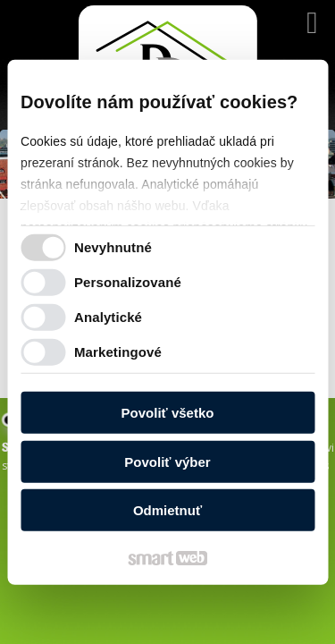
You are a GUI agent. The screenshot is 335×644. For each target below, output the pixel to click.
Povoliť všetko (168, 413)
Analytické (108, 316)
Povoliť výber (167, 461)
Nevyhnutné (113, 246)
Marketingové (118, 351)
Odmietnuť (167, 510)
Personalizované (128, 281)
